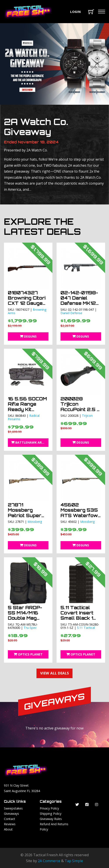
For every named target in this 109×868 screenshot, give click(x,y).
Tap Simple (74, 861)
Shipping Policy (51, 814)
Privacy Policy (49, 808)
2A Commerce (49, 861)
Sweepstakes (13, 808)
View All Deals (55, 673)
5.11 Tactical (86, 628)
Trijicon (87, 416)
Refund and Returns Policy (54, 827)
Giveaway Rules (51, 819)
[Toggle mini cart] (91, 12)
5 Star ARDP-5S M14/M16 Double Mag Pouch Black (25, 616)
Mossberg (35, 522)
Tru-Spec (30, 628)
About (8, 829)
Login (76, 12)
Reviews (10, 824)
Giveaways (11, 814)
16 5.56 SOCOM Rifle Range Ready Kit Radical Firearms (27, 409)
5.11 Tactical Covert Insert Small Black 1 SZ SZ (77, 616)
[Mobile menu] (102, 12)
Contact (10, 819)
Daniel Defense (71, 313)
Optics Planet (28, 654)
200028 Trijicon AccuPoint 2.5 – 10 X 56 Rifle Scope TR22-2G (80, 412)
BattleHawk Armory (30, 442)
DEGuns (28, 336)
